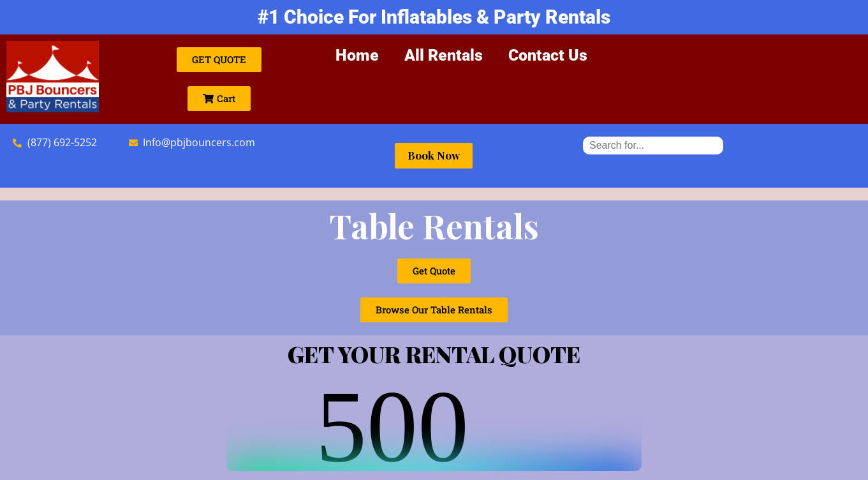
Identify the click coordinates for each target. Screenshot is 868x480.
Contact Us (548, 55)
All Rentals (444, 55)
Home (357, 55)
